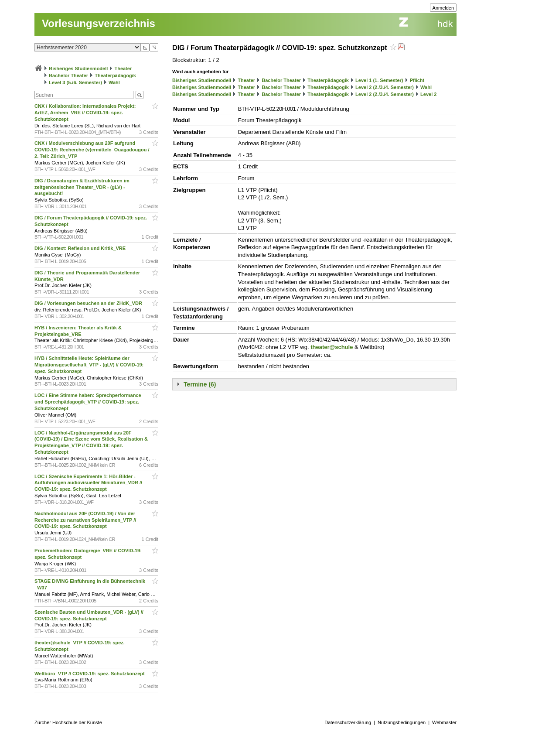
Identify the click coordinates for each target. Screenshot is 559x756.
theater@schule (332, 347)
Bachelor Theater (68, 75)
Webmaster (444, 722)
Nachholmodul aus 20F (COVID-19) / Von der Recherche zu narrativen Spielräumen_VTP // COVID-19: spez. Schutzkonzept (85, 520)
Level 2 (428, 94)
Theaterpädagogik (115, 75)
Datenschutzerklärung (348, 722)
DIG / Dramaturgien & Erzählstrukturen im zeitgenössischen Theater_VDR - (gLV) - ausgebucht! (82, 187)
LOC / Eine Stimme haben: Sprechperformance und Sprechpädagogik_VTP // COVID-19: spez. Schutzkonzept (88, 402)
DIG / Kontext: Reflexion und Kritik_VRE (81, 248)
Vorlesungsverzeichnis (99, 23)
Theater (123, 68)
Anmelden (443, 8)
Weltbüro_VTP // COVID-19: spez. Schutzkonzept (90, 674)
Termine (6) (200, 384)
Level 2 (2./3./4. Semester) (385, 87)
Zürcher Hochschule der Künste (68, 722)
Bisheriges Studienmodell (78, 68)
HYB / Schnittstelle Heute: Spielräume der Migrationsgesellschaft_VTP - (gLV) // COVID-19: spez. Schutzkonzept (89, 365)
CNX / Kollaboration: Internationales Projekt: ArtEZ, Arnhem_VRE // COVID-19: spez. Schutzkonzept (85, 113)
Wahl (114, 82)
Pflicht (417, 80)
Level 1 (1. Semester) (379, 80)
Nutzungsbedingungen (402, 722)
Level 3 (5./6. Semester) (75, 82)
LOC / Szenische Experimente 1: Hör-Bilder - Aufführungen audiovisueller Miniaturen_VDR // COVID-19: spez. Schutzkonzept (88, 483)
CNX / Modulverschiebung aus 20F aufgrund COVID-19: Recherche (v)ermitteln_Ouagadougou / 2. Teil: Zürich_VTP (92, 150)
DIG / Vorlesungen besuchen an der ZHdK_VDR (89, 303)
